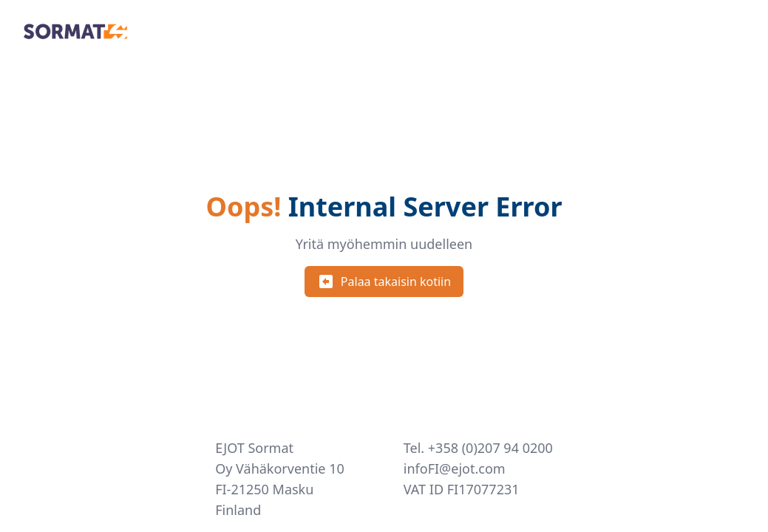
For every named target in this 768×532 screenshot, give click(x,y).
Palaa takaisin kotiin (384, 282)
